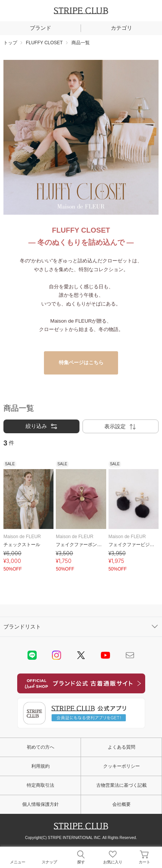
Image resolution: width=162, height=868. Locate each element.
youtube (105, 655)
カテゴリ (122, 28)
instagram (57, 655)
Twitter (81, 655)
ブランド (40, 28)
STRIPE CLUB (81, 11)
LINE (32, 655)
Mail (130, 655)
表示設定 (121, 427)
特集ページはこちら (81, 362)
